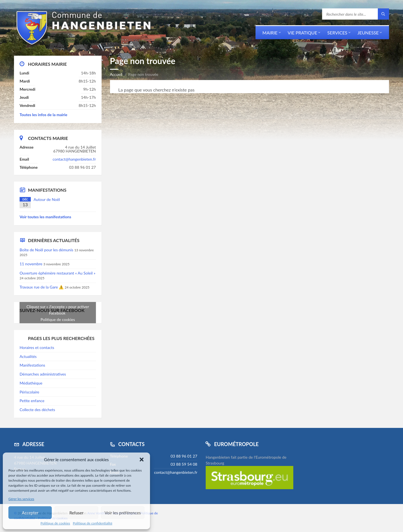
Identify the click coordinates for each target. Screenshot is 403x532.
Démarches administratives (43, 374)
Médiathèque (31, 383)
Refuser (76, 513)
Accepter (30, 513)
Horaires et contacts (37, 347)
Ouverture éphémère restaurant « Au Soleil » (58, 273)
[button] (142, 460)
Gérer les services (21, 499)
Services (337, 33)
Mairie (270, 33)
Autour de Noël (47, 199)
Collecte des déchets (37, 410)
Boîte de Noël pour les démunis (46, 250)
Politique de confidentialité (92, 523)
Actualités (28, 356)
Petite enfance (32, 401)
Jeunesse (368, 33)
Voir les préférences (123, 513)
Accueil (116, 74)
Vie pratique (303, 33)
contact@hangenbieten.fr (74, 159)
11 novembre (31, 264)
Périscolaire (29, 392)
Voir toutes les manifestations (45, 217)
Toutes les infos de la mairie (44, 115)
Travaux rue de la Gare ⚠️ (42, 287)
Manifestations (32, 365)
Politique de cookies (55, 523)
